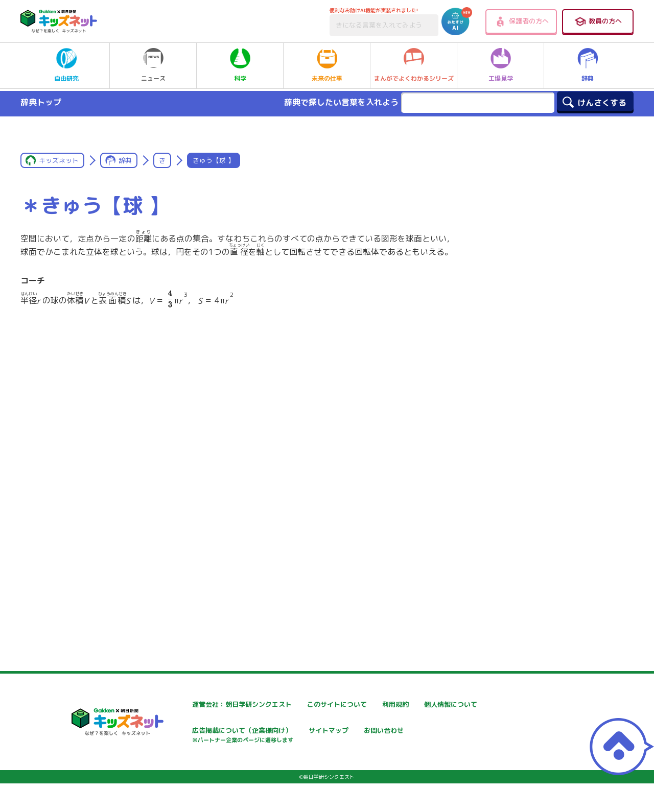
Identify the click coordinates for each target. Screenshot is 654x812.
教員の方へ (598, 21)
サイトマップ (427, 732)
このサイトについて (315, 704)
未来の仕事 (327, 65)
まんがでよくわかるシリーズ (414, 65)
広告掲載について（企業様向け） (337, 737)
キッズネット (59, 160)
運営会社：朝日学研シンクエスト (214, 704)
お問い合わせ (182, 767)
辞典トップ (41, 102)
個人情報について (189, 732)
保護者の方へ (521, 21)
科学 (240, 65)
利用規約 (420, 704)
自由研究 (66, 65)
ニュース (153, 65)
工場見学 (501, 65)
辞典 (588, 65)
